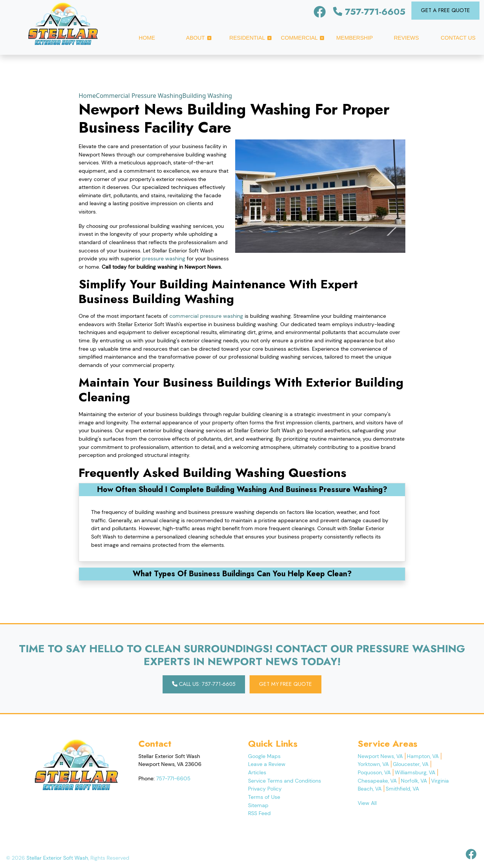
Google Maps (264, 756)
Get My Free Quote (285, 684)
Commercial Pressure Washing (139, 96)
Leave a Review (267, 764)
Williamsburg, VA (415, 772)
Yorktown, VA (373, 764)
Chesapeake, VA (377, 781)
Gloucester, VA (411, 764)
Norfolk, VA (414, 781)
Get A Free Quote (445, 10)
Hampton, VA (423, 756)
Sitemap (258, 805)
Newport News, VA (380, 756)
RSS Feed (259, 813)
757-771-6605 (369, 12)
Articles (257, 772)
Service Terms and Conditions (285, 781)
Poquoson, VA (374, 772)
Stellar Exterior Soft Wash (57, 858)
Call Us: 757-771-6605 (204, 684)
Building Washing (207, 96)
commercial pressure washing (206, 316)
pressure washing (164, 258)
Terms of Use (264, 797)
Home (87, 96)
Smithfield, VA (402, 789)
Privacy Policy (265, 789)
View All (367, 803)
